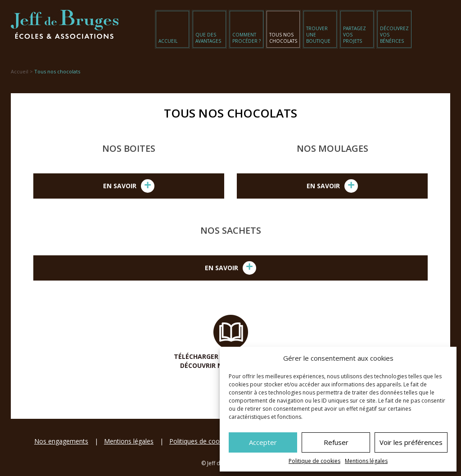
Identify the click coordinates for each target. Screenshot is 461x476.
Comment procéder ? (246, 38)
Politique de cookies (314, 461)
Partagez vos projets (355, 35)
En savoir (129, 186)
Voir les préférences (411, 442)
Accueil (168, 41)
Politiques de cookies (200, 441)
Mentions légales (366, 461)
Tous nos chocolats (283, 38)
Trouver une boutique (318, 35)
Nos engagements (61, 441)
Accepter (263, 442)
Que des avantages (208, 38)
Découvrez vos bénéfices (394, 35)
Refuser (336, 442)
